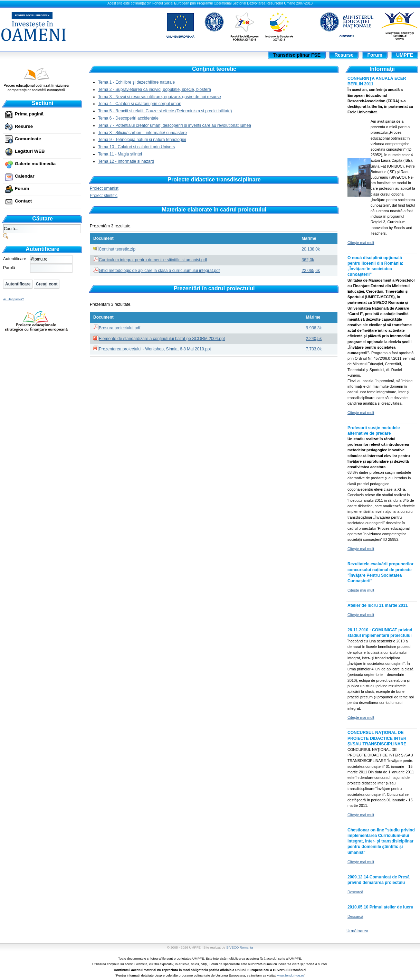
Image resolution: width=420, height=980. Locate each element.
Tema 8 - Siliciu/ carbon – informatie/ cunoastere (142, 133)
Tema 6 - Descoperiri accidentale (128, 118)
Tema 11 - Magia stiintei (120, 154)
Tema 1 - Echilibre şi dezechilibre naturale (136, 82)
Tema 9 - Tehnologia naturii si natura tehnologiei (142, 140)
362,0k (308, 260)
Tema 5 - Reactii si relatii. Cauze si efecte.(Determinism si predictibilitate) (165, 111)
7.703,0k (314, 349)
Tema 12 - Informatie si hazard (126, 161)
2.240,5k (314, 339)
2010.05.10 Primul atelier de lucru (380, 907)
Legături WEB (30, 151)
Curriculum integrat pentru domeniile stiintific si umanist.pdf (153, 260)
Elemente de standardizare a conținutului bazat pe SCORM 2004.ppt (162, 339)
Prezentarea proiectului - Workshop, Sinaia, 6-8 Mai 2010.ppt (155, 349)
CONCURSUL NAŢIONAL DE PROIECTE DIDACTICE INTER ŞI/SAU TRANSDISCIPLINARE (377, 738)
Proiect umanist (104, 188)
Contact (23, 201)
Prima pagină (29, 114)
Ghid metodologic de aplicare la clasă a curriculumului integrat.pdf (159, 271)
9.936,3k (314, 328)
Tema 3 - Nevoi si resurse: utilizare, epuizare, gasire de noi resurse (160, 97)
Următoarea (357, 931)
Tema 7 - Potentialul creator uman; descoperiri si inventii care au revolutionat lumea (175, 125)
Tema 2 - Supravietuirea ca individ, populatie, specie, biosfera (155, 89)
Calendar (25, 176)
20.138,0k (311, 249)
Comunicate (28, 139)
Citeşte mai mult (361, 243)
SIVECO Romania (240, 947)
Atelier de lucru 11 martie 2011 (378, 605)
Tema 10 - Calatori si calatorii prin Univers (136, 147)
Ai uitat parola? (13, 299)
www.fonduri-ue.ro (291, 975)
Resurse (24, 126)
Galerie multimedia (35, 164)
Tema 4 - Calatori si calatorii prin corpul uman (140, 104)
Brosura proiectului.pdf (120, 328)
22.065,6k (311, 271)
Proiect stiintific (104, 196)
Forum (22, 189)
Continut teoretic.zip (117, 249)
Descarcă (355, 892)
